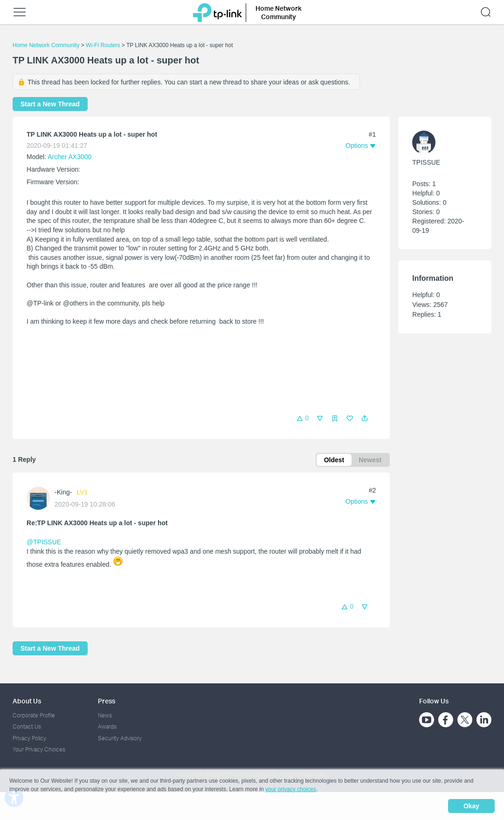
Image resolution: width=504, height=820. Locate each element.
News (105, 715)
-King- (63, 492)
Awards (107, 726)
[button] (365, 418)
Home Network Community (46, 45)
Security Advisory (120, 738)
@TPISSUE (44, 542)
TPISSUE (426, 162)
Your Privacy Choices (39, 749)
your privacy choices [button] (291, 789)
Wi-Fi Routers (104, 45)
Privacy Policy (29, 738)
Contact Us (27, 726)
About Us (27, 701)
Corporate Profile (34, 715)
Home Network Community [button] (279, 12)
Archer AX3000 (69, 157)
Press (107, 701)
